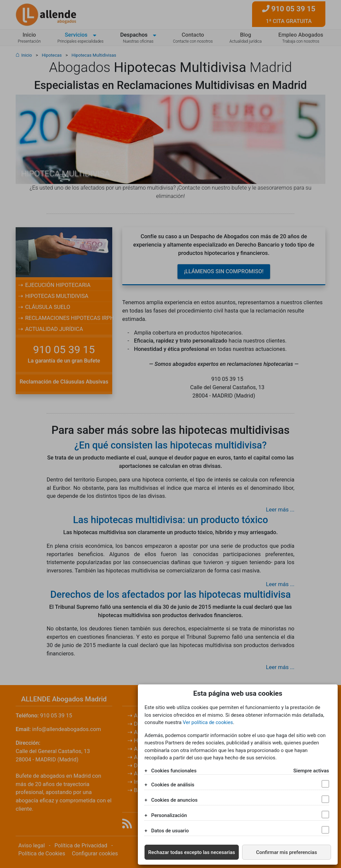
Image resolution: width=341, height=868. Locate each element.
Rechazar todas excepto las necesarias (192, 852)
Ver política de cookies (208, 722)
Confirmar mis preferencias (287, 852)
